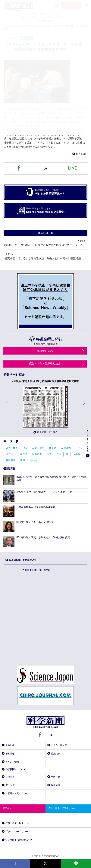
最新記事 (10, 745)
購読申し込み (45, 351)
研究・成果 (12, 448)
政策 (25, 448)
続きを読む (82, 154)
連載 (23, 460)
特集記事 (55, 754)
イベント (80, 448)
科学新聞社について (16, 769)
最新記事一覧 (45, 233)
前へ (7, 406)
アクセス (10, 785)
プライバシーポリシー (17, 832)
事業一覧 (55, 777)
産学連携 (66, 448)
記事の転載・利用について (23, 560)
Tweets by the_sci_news (35, 570)
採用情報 (55, 785)
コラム (9, 454)
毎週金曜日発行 (49, 339)
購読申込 (7, 808)
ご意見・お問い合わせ (17, 793)
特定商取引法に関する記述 (19, 840)
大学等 (77, 454)
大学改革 (23, 454)
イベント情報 (12, 762)
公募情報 (10, 754)
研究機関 (11, 460)
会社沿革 (10, 777)
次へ (84, 406)
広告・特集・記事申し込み (45, 363)
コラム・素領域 (59, 745)
